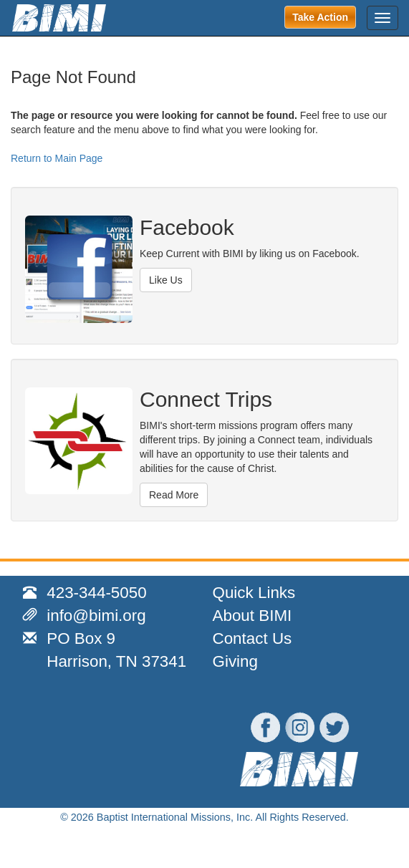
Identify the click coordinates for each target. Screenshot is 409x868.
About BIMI (252, 616)
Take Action (320, 17)
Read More (174, 495)
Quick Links (254, 593)
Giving (235, 661)
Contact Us (252, 638)
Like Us (166, 280)
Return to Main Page (57, 158)
